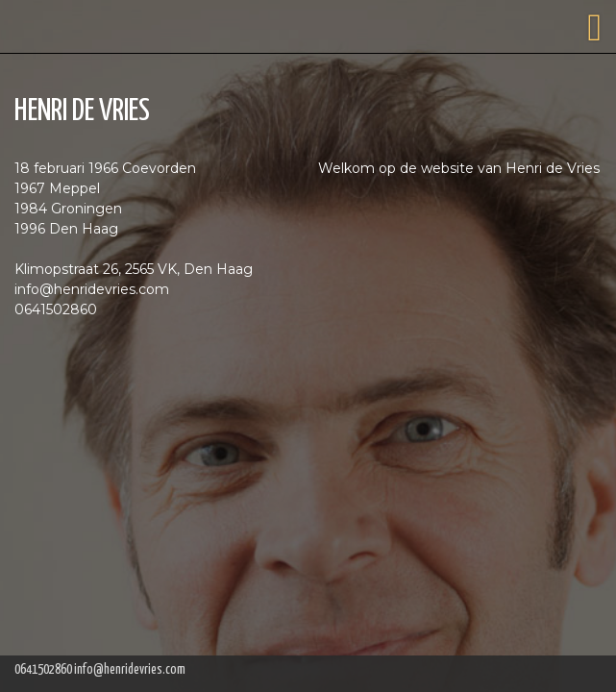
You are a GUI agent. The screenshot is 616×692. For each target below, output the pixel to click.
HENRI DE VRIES (82, 111)
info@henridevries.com (130, 670)
